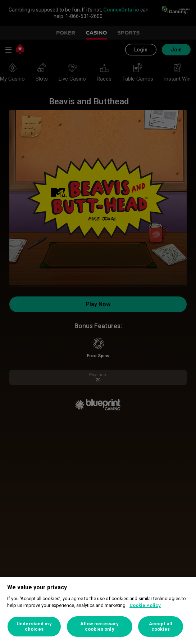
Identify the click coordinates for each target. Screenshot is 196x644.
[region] (98, 610)
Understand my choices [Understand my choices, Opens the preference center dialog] (34, 627)
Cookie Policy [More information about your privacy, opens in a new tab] (145, 605)
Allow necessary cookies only (99, 627)
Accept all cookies (161, 627)
